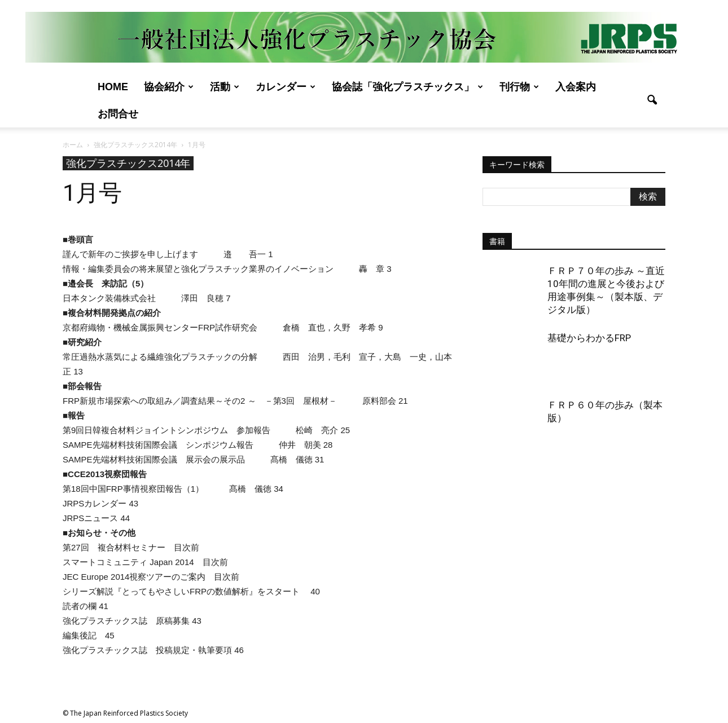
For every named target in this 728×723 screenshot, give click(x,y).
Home (113, 87)
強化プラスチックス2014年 (128, 163)
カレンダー (286, 87)
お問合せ (118, 114)
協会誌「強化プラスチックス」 (407, 87)
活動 (225, 87)
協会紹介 (169, 87)
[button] (652, 100)
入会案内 (576, 87)
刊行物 (519, 87)
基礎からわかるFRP (589, 338)
